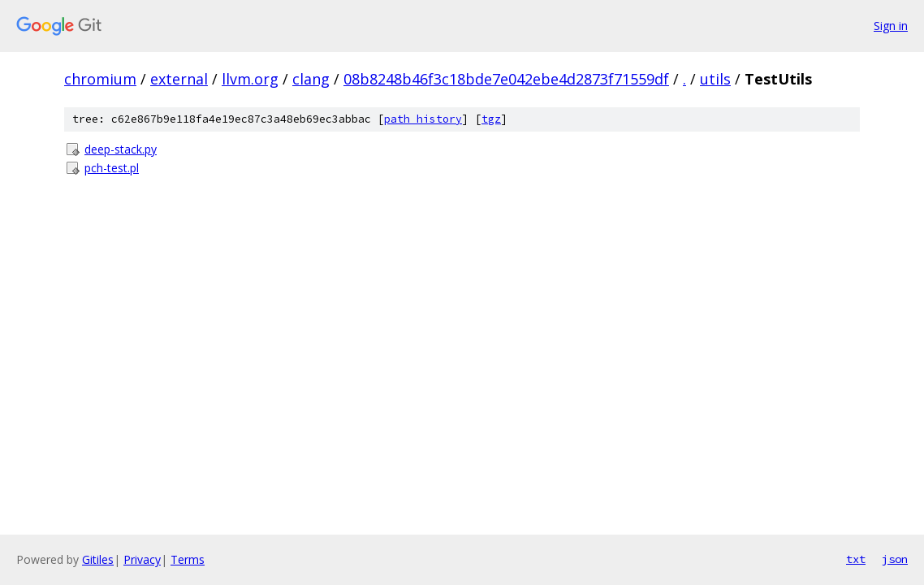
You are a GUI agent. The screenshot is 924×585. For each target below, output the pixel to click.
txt (856, 559)
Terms (188, 559)
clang (311, 79)
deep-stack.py (121, 149)
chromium (100, 79)
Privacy (142, 559)
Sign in (891, 26)
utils (715, 79)
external (179, 79)
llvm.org (250, 79)
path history (423, 119)
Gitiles (98, 559)
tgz (491, 119)
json (895, 559)
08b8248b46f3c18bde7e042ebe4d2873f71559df (506, 79)
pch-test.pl (112, 168)
